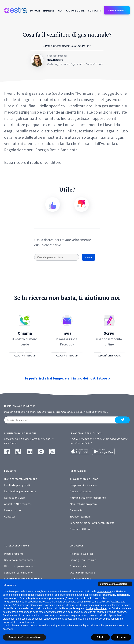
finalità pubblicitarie (96, 609)
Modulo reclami (13, 554)
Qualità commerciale (82, 572)
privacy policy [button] (104, 591)
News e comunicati (81, 491)
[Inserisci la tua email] (62, 420)
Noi (60, 10)
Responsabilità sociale (83, 485)
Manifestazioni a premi (84, 504)
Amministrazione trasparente (88, 498)
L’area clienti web (14, 498)
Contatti (94, 10)
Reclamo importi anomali (20, 560)
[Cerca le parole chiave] (57, 257)
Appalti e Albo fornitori (18, 504)
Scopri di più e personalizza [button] (24, 637)
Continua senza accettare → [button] (115, 584)
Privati (35, 10)
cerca (89, 257)
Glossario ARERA (80, 529)
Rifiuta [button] (100, 637)
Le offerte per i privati (17, 485)
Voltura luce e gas (80, 579)
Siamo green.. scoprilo (83, 560)
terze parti (57, 602)
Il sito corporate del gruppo (21, 479)
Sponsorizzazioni (80, 516)
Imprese (49, 10)
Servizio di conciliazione (18, 572)
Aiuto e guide (75, 10)
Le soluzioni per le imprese (20, 491)
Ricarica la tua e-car (81, 554)
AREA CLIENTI (117, 10)
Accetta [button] (121, 637)
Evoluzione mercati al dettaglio (23, 579)
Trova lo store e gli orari (84, 479)
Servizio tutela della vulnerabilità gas (92, 523)
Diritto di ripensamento (18, 566)
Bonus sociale (78, 566)
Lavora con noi (13, 510)
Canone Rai (77, 510)
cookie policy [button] (100, 598)
